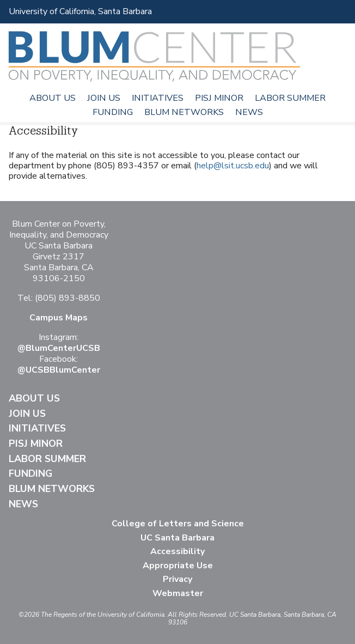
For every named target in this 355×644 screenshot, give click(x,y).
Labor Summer (290, 98)
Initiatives (158, 98)
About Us (53, 98)
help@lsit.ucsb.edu (233, 166)
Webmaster (178, 593)
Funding (113, 112)
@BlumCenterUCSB (59, 348)
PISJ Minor (219, 98)
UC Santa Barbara (177, 538)
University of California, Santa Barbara (80, 11)
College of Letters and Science (178, 524)
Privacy (177, 579)
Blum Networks (184, 112)
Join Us (104, 98)
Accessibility (177, 551)
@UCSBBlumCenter (59, 370)
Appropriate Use (178, 566)
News (249, 112)
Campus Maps (59, 318)
